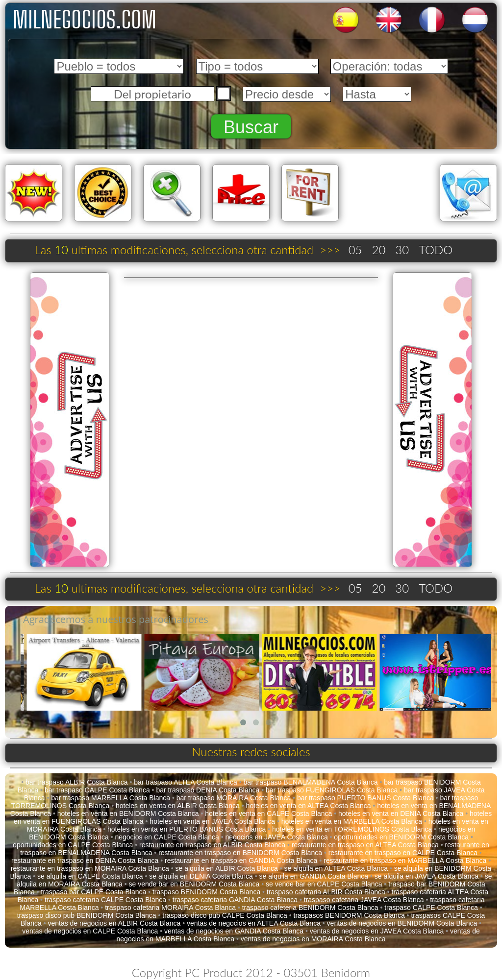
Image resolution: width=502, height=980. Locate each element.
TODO (436, 250)
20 (378, 250)
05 (355, 250)
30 (402, 250)
